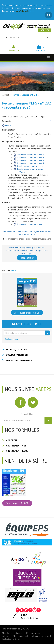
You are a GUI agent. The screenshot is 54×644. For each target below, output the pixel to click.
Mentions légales (34, 633)
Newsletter (27, 414)
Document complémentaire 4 (29, 163)
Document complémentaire (28, 224)
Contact (19, 633)
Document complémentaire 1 (29, 154)
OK (48, 15)
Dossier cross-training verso (28, 169)
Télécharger (27, 258)
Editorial (8, 125)
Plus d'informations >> (24, 11)
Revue (14, 270)
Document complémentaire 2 (29, 157)
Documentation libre (17, 355)
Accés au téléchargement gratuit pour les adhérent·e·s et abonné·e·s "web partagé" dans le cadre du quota (27, 250)
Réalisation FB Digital (11, 639)
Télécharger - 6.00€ (29, 313)
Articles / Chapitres (17, 350)
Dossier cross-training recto (28, 166)
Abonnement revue (17, 451)
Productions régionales (19, 360)
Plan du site (7, 633)
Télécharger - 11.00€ (17, 503)
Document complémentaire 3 (29, 160)
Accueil (6, 95)
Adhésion (11, 440)
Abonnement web (16, 446)
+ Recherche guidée (12, 339)
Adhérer (45, 30)
